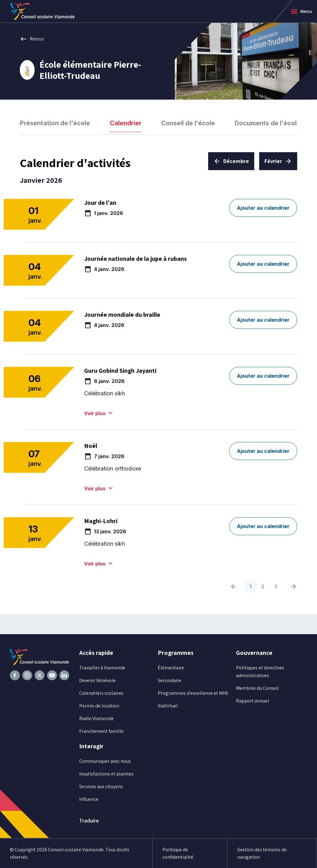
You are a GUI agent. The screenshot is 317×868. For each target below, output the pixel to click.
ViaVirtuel (168, 706)
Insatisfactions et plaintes (106, 774)
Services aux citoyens (101, 786)
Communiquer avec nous (105, 761)
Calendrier (126, 123)
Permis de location (99, 706)
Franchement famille (101, 731)
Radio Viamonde (96, 718)
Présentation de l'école (55, 123)
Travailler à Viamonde (102, 668)
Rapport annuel (253, 701)
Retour (32, 39)
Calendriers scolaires (101, 693)
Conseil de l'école (188, 123)
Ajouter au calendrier (263, 208)
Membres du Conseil (257, 688)
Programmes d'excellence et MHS (193, 693)
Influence (89, 799)
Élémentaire (171, 668)
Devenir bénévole (97, 680)
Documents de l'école (268, 123)
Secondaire (169, 680)
